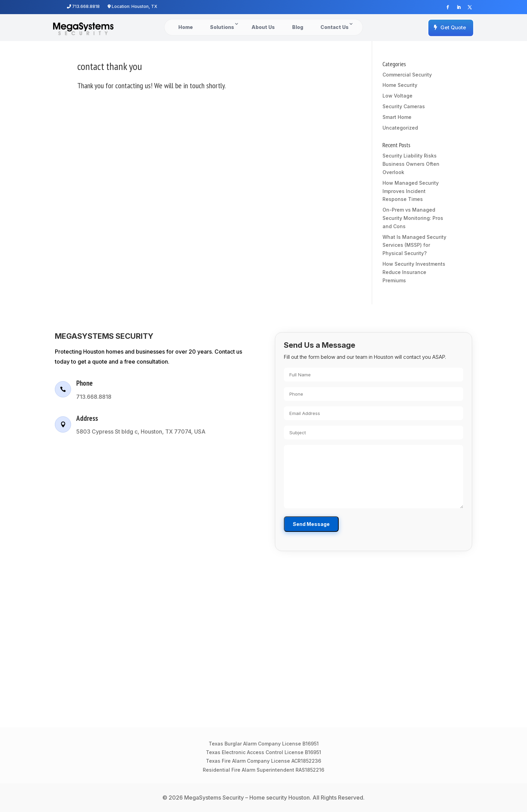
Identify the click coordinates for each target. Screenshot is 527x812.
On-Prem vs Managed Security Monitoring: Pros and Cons (413, 218)
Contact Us (335, 27)
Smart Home (397, 117)
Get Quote (453, 27)
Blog (298, 27)
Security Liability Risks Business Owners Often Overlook (411, 164)
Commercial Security (407, 75)
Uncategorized (400, 128)
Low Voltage (397, 96)
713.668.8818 (83, 6)
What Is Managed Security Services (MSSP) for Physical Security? (414, 245)
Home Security (400, 85)
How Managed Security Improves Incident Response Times (411, 191)
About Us (263, 27)
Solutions (222, 27)
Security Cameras (404, 106)
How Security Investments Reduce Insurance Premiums (414, 272)
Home (186, 27)
